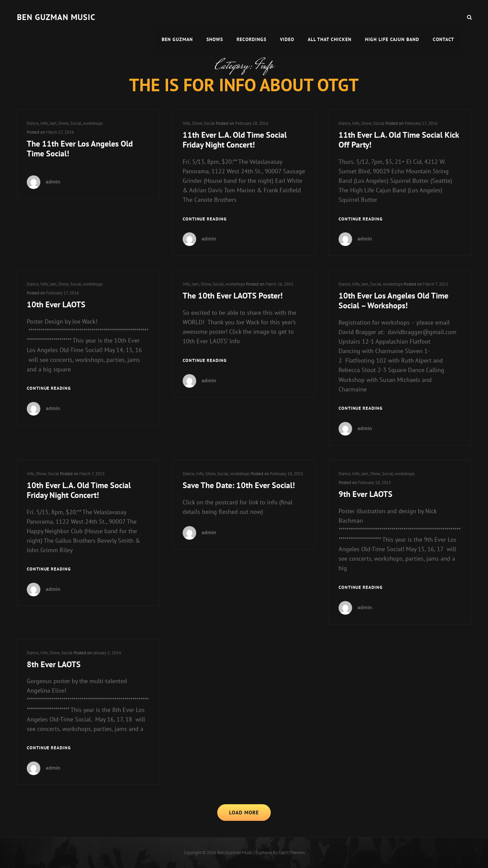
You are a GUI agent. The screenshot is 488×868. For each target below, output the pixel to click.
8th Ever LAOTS (54, 664)
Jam (53, 123)
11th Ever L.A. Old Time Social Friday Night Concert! (235, 140)
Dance (33, 123)
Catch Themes (292, 853)
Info (44, 123)
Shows (215, 17)
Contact (443, 17)
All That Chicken (330, 17)
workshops (93, 123)
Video (287, 17)
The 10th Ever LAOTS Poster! (233, 296)
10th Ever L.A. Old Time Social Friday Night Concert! (79, 490)
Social (76, 123)
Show (63, 123)
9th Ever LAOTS (365, 494)
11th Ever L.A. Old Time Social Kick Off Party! (399, 140)
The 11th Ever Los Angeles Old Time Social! (80, 149)
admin (53, 181)
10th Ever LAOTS (56, 304)
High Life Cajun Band (392, 17)
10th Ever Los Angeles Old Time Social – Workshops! (393, 301)
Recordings (251, 17)
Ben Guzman (177, 17)
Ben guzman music (56, 17)
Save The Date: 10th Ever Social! (239, 485)
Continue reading (205, 219)
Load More (244, 813)
